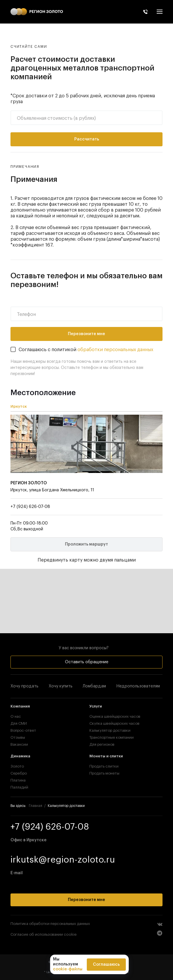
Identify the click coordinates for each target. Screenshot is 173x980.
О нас (16, 716)
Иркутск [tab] (19, 406)
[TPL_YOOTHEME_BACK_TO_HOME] (37, 12)
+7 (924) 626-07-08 (30, 507)
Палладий (19, 787)
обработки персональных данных (115, 350)
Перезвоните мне (86, 334)
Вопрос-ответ (23, 730)
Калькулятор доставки (110, 730)
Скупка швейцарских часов (114, 723)
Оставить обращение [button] (87, 662)
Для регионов (102, 744)
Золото (17, 766)
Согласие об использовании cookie (44, 934)
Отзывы (18, 737)
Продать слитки (104, 766)
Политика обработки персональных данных (50, 924)
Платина (18, 780)
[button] (160, 12)
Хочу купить (61, 686)
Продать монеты (104, 773)
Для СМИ (19, 723)
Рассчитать (87, 139)
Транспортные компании (112, 737)
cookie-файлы (68, 969)
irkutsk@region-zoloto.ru (63, 860)
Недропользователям (138, 686)
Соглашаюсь (106, 965)
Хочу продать (24, 686)
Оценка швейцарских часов (115, 716)
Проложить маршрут (86, 544)
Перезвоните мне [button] (86, 900)
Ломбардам (94, 686)
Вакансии (19, 744)
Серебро (19, 773)
